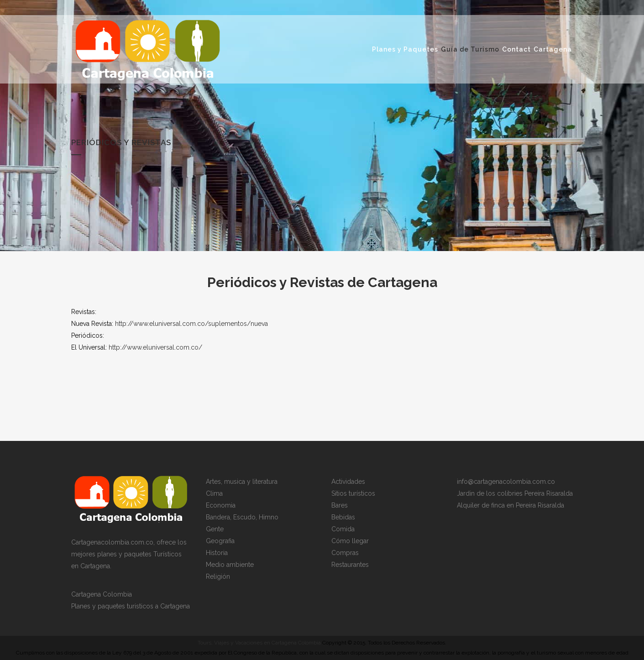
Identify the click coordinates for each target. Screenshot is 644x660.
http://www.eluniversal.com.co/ (155, 347)
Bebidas (343, 517)
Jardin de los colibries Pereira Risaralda (515, 493)
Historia (217, 553)
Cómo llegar (350, 541)
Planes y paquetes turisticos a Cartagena (131, 606)
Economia (221, 505)
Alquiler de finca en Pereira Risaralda (510, 505)
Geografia (220, 541)
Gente (215, 529)
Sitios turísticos (353, 493)
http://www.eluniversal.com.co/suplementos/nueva (191, 324)
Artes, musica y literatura (242, 482)
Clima (214, 493)
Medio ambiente (230, 565)
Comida (343, 529)
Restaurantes (350, 565)
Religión (218, 576)
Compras (345, 553)
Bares (340, 505)
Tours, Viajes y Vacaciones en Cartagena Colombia (259, 643)
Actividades (348, 482)
